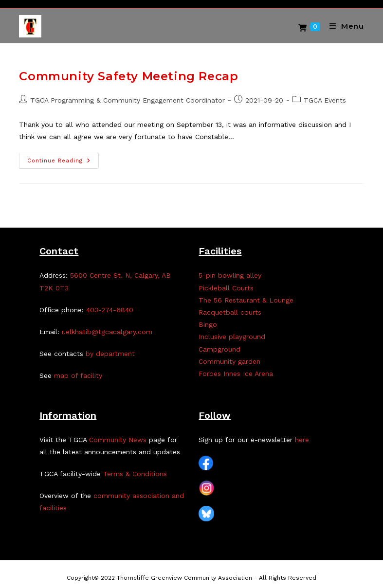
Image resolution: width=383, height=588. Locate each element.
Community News (118, 440)
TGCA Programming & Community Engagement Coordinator (128, 100)
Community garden (229, 361)
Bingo (208, 324)
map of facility (78, 375)
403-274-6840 (110, 310)
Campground (219, 349)
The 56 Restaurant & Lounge (246, 300)
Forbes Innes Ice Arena (236, 374)
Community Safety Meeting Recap (128, 76)
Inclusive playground (232, 337)
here (302, 440)
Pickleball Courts (226, 288)
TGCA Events (325, 100)
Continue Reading (63, 163)
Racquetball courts (230, 312)
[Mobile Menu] (343, 26)
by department (110, 354)
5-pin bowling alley (230, 275)
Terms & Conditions (135, 474)
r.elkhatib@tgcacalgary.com (107, 332)
